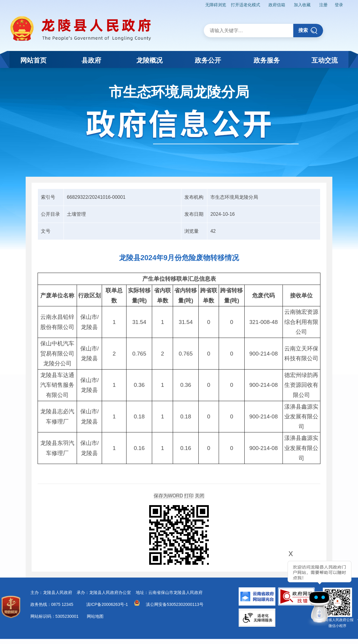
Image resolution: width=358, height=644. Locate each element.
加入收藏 (302, 5)
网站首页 (33, 60)
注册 (323, 5)
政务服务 (267, 60)
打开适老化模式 (246, 5)
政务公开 (208, 60)
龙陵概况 (149, 60)
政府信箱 (277, 5)
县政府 (91, 60)
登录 (339, 5)
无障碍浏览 (216, 5)
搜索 (308, 31)
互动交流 (325, 60)
